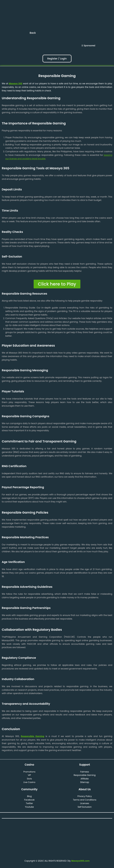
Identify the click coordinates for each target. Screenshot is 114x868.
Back (33, 33)
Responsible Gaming (33, 736)
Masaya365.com (80, 861)
